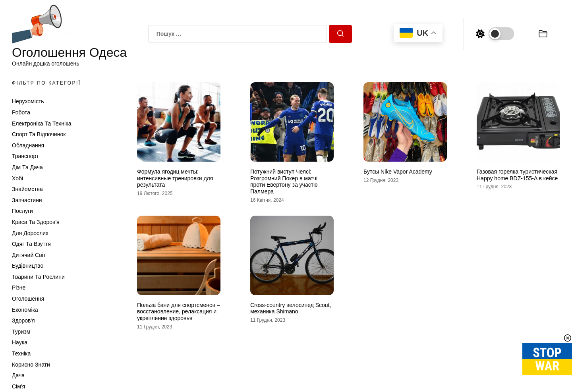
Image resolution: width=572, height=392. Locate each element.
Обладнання (28, 145)
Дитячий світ (29, 255)
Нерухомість (28, 101)
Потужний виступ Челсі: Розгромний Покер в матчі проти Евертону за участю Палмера (284, 182)
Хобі (17, 178)
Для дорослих (30, 233)
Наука (20, 342)
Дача (18, 375)
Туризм (21, 332)
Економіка (25, 310)
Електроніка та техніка (42, 124)
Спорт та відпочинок (39, 134)
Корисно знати (31, 365)
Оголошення (28, 299)
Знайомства (27, 189)
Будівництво (28, 266)
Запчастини (27, 200)
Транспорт (25, 156)
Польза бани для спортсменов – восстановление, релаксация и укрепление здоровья (179, 312)
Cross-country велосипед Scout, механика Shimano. (291, 308)
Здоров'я (23, 321)
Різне (19, 288)
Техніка (21, 353)
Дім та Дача (27, 167)
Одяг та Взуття (31, 244)
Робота (21, 112)
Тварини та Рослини (38, 277)
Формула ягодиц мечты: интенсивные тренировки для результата (175, 178)
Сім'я (18, 386)
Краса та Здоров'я (36, 222)
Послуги (22, 211)
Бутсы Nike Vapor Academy (398, 172)
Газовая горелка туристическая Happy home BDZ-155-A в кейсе (517, 175)
